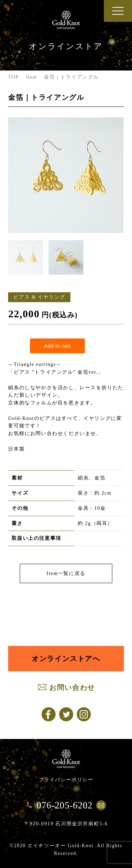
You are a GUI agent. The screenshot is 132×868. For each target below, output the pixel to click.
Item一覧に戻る (66, 573)
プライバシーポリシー (66, 780)
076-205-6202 (65, 805)
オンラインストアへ (66, 659)
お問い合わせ (72, 687)
